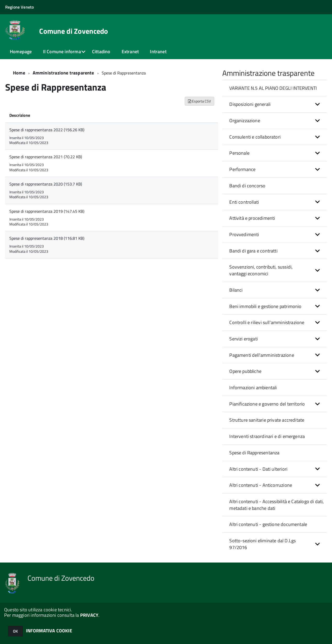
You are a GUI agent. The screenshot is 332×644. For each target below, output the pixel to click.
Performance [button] (242, 169)
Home (19, 73)
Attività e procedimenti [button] (252, 218)
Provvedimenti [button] (244, 234)
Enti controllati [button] (244, 202)
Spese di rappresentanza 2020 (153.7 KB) (46, 184)
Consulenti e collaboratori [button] (255, 137)
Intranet (158, 52)
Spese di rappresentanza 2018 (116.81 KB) (47, 238)
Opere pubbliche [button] (245, 371)
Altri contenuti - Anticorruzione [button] (261, 485)
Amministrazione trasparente (63, 73)
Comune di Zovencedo (74, 31)
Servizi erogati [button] (244, 339)
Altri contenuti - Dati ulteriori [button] (258, 469)
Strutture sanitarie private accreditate (267, 420)
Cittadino (101, 52)
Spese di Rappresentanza (254, 453)
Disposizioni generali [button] (250, 104)
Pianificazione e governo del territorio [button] (267, 404)
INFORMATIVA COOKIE (49, 631)
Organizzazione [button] (245, 121)
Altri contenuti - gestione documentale (268, 524)
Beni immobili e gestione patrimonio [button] (265, 306)
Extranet (130, 52)
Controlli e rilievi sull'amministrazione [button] (267, 322)
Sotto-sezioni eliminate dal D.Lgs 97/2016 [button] (262, 544)
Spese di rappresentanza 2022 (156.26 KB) (47, 130)
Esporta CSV (199, 101)
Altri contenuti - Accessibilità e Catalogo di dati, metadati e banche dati (276, 505)
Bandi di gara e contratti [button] (253, 251)
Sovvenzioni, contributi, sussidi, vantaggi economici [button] (261, 270)
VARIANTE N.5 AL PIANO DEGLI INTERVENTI (273, 88)
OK (15, 631)
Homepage (21, 52)
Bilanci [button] (236, 290)
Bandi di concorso (247, 186)
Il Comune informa (62, 52)
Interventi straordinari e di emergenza (267, 436)
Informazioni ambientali (253, 388)
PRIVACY (89, 615)
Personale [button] (239, 153)
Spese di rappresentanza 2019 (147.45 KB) (47, 211)
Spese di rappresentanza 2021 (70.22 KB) (46, 157)
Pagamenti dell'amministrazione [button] (262, 355)
